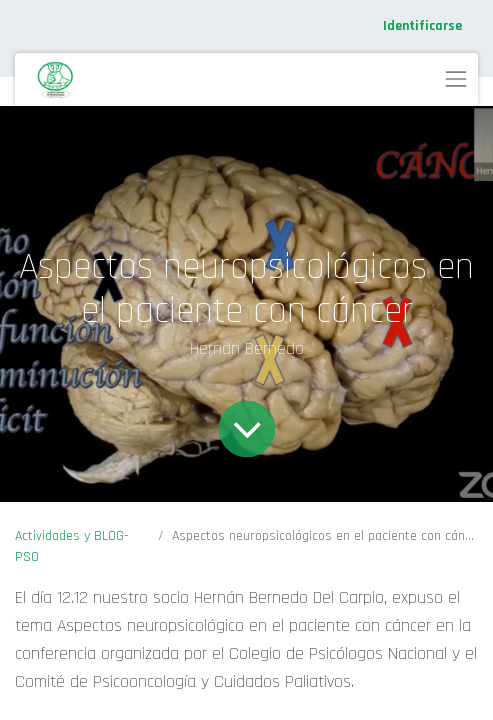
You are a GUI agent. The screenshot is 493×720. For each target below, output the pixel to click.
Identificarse (422, 26)
